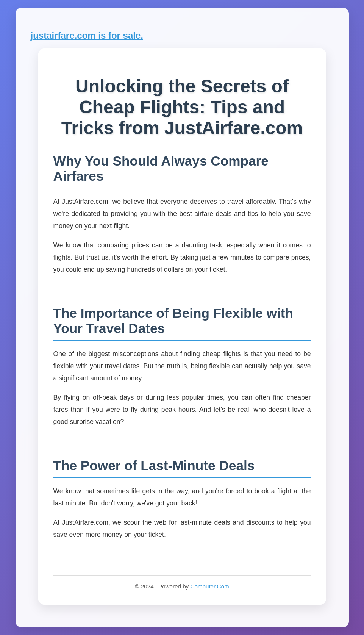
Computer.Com (209, 586)
